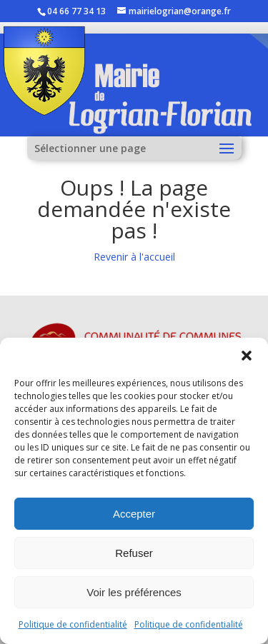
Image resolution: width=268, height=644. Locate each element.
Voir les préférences (134, 592)
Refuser (134, 553)
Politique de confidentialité (73, 624)
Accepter (134, 514)
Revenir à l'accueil (134, 257)
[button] (247, 356)
